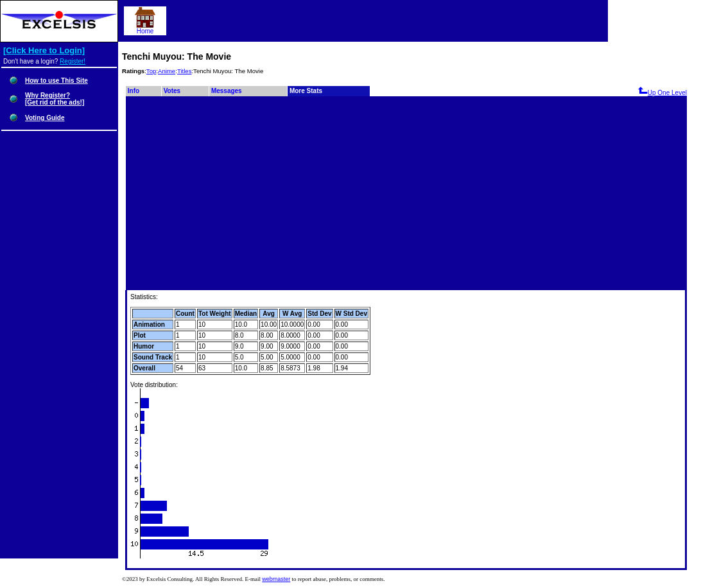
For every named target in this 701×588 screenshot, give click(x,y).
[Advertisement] (406, 194)
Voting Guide (45, 118)
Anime (167, 71)
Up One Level (662, 93)
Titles (185, 71)
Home (145, 28)
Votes (172, 91)
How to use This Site (56, 81)
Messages (227, 91)
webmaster (276, 579)
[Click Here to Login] (44, 50)
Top (151, 71)
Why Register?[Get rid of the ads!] (55, 99)
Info (134, 91)
